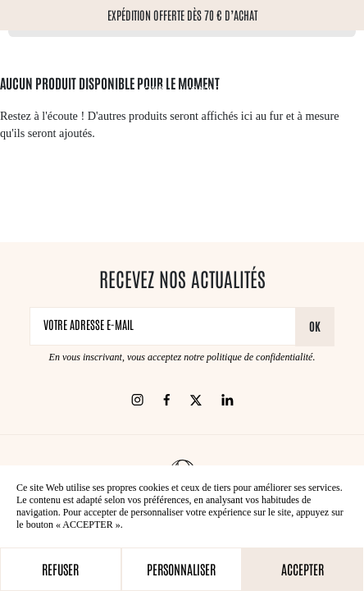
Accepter (303, 569)
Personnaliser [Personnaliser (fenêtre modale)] (181, 569)
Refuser (60, 569)
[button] (18, 173)
